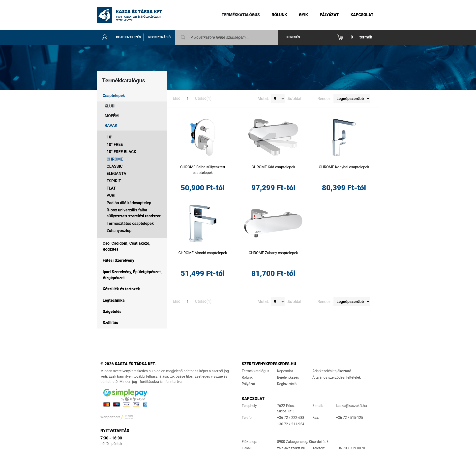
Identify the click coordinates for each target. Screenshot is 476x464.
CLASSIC (115, 166)
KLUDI (110, 106)
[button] (356, 37)
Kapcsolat (362, 15)
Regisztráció (159, 37)
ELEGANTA (116, 174)
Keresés (293, 37)
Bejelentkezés (128, 37)
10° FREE (115, 145)
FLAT (111, 188)
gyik (303, 15)
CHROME (115, 159)
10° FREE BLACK (121, 152)
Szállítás (110, 323)
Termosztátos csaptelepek (130, 223)
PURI (111, 195)
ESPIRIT (114, 181)
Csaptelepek (114, 96)
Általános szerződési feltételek (337, 378)
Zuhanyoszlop (119, 231)
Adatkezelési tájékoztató (332, 371)
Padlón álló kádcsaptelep (129, 203)
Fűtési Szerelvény (119, 260)
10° (110, 137)
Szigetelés (112, 312)
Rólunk (279, 15)
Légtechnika (114, 300)
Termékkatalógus (241, 15)
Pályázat (329, 15)
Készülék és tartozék (121, 289)
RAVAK (111, 125)
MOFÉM (112, 116)
